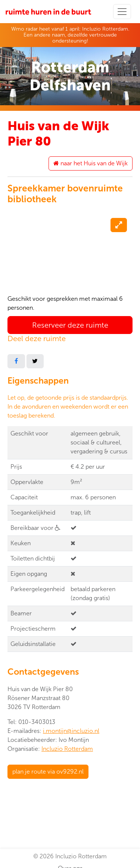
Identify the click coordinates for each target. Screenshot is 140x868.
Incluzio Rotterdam (67, 749)
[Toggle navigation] (122, 12)
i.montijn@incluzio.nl (71, 731)
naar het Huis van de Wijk (91, 163)
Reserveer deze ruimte (70, 325)
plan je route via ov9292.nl (48, 772)
